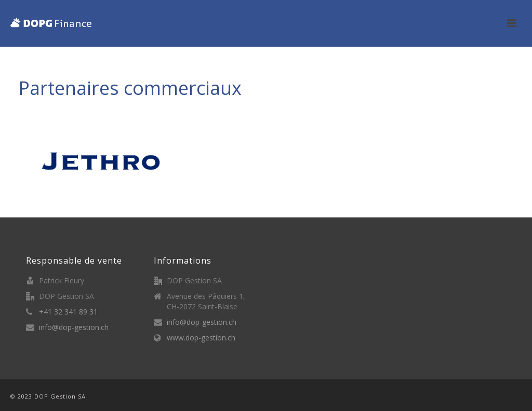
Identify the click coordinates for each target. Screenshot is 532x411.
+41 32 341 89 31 (68, 312)
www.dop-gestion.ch (201, 338)
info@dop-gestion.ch (74, 327)
